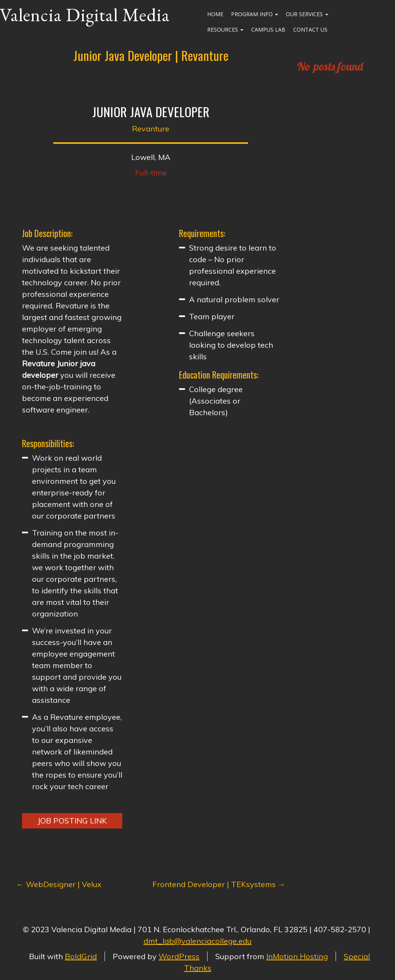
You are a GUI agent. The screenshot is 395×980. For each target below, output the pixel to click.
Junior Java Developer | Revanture (151, 55)
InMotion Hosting (297, 956)
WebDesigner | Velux (59, 884)
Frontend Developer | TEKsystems (219, 884)
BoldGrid (81, 956)
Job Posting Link (72, 821)
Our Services (307, 14)
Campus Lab (268, 29)
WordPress (179, 956)
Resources (225, 29)
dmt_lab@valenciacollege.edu (197, 941)
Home (215, 14)
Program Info (255, 14)
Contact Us (310, 29)
